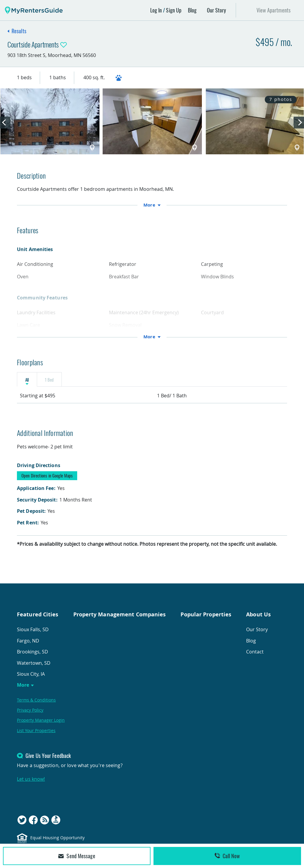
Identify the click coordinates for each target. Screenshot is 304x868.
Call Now (227, 856)
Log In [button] (156, 10)
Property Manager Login (41, 727)
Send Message (77, 856)
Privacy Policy (30, 717)
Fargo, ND (28, 647)
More (23, 691)
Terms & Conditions (36, 706)
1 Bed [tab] (72, 383)
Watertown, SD (34, 669)
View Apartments (274, 10)
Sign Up (174, 10)
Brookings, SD (33, 658)
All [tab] (34, 383)
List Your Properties (36, 737)
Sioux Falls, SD (33, 636)
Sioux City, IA (31, 680)
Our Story (217, 10)
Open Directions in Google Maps (47, 482)
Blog (192, 10)
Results (19, 31)
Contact (255, 658)
